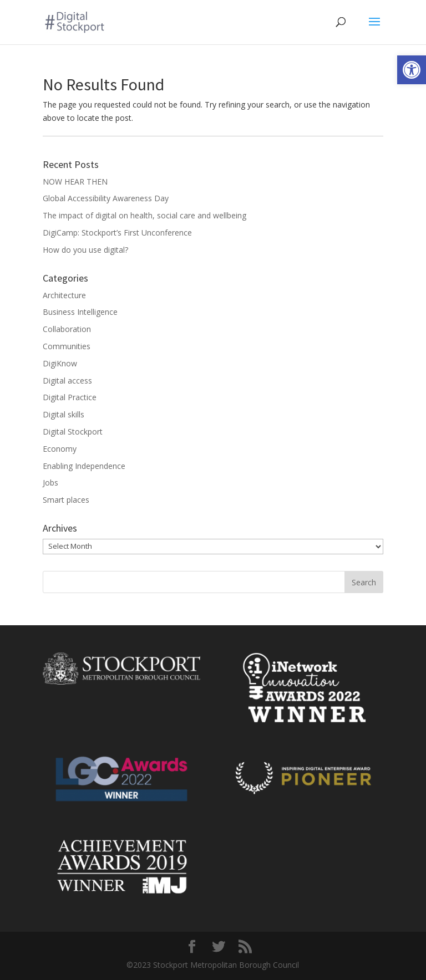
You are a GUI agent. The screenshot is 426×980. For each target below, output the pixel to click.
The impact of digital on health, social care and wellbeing (144, 215)
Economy (60, 449)
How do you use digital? (85, 250)
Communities (67, 346)
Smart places (66, 500)
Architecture (64, 295)
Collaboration (67, 329)
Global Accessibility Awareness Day (106, 198)
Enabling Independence (84, 466)
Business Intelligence (80, 312)
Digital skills (64, 414)
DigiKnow (60, 363)
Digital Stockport (73, 432)
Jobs (50, 483)
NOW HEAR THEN (75, 182)
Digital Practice (70, 397)
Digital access (67, 381)
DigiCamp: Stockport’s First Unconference (117, 233)
